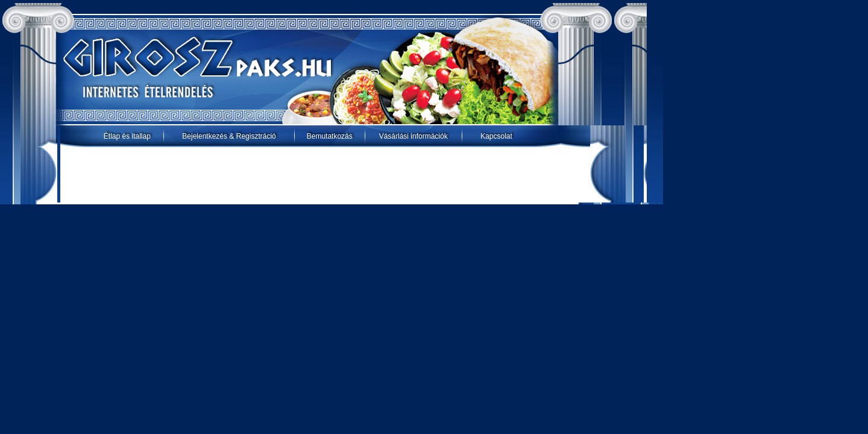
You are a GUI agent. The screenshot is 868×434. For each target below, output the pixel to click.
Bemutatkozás (330, 136)
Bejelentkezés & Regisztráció (229, 136)
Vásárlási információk (414, 136)
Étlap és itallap (127, 136)
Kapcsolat (496, 136)
